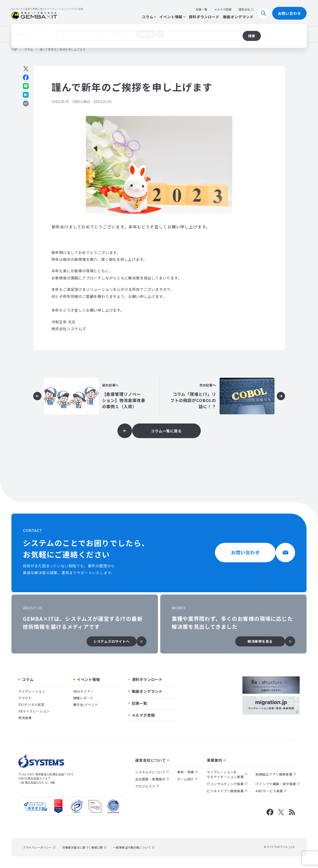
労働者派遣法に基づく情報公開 (84, 847)
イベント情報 (172, 17)
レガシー (80, 34)
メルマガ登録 (223, 9)
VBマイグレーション (34, 711)
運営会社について (152, 760)
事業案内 (216, 760)
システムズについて (152, 772)
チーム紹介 (188, 779)
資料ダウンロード (204, 17)
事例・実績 (188, 772)
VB (40, 34)
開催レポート (83, 698)
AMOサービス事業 (271, 791)
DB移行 (101, 34)
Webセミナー (84, 691)
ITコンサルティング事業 (227, 784)
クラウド (58, 34)
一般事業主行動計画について (134, 847)
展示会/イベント (86, 705)
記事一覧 (202, 9)
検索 (265, 13)
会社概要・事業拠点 (152, 779)
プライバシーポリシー (39, 847)
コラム (149, 17)
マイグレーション (32, 691)
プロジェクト (147, 786)
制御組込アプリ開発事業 (276, 774)
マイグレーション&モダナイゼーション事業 (227, 774)
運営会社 (246, 9)
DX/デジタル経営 (31, 705)
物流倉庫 (122, 34)
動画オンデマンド (238, 17)
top (14, 49)
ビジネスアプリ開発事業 (227, 791)
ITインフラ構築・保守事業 (278, 784)
